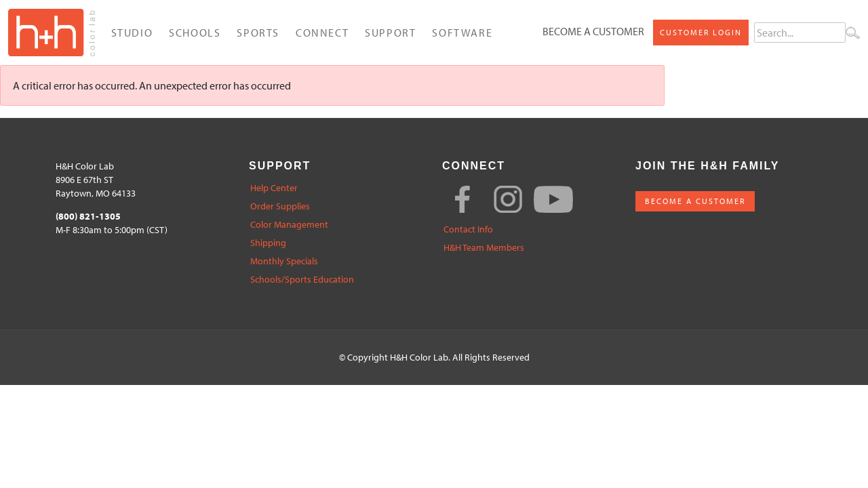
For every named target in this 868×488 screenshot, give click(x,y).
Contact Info (468, 229)
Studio (132, 33)
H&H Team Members (484, 248)
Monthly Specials (284, 261)
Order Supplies (280, 206)
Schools (195, 33)
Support (390, 33)
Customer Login (701, 32)
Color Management (289, 225)
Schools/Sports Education (302, 280)
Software (462, 33)
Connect (322, 33)
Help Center (274, 188)
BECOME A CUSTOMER (695, 201)
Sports (258, 33)
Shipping (268, 243)
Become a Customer (593, 31)
